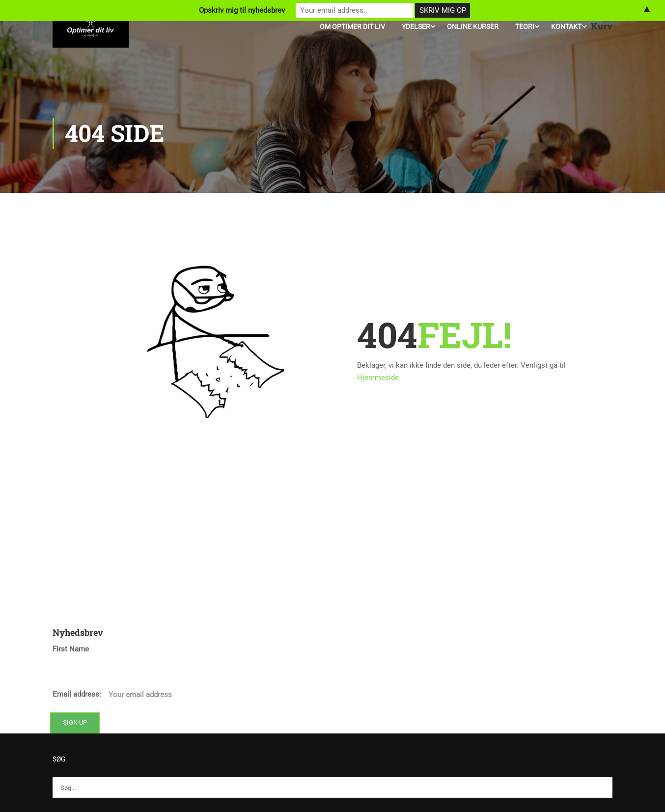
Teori (525, 27)
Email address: (182, 695)
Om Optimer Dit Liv (352, 27)
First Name (71, 649)
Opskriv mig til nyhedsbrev (242, 10)
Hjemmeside (378, 378)
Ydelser (416, 27)
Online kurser (473, 27)
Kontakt (566, 27)
